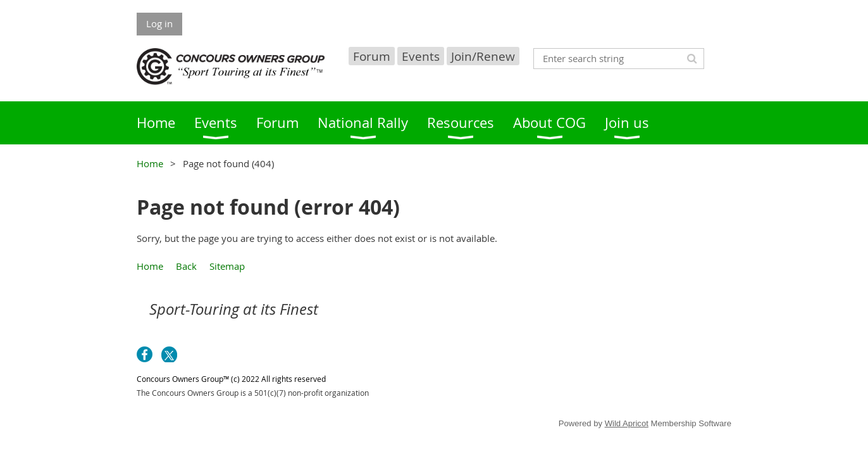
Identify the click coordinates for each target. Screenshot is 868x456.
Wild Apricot (627, 423)
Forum (372, 56)
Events (421, 56)
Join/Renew (483, 56)
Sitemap (227, 266)
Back (186, 266)
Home (150, 163)
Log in (159, 23)
